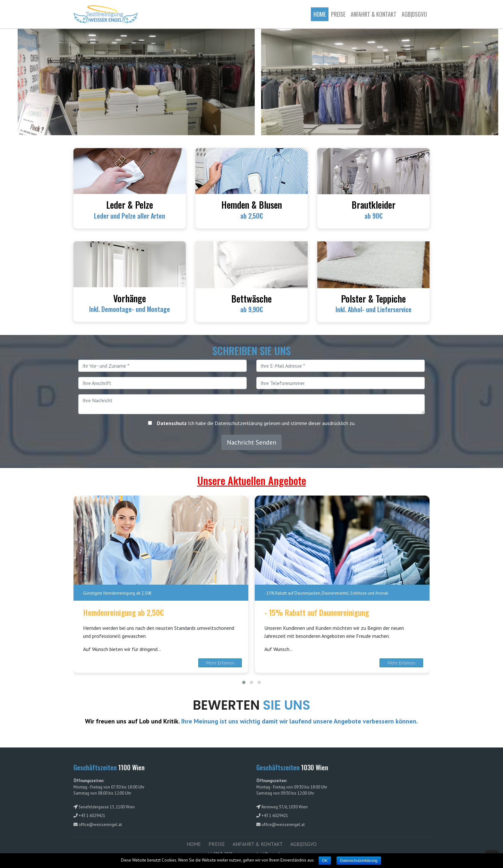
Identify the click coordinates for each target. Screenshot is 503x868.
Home (321, 14)
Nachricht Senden (251, 442)
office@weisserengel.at (100, 825)
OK (325, 861)
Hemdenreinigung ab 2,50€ (124, 612)
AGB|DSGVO (414, 14)
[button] (244, 682)
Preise (338, 14)
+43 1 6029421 (92, 816)
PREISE (217, 844)
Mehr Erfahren (220, 663)
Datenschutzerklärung (359, 861)
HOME (194, 844)
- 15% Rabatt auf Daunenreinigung (317, 612)
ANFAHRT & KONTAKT (374, 14)
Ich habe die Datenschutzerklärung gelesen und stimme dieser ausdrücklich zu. (256, 423)
